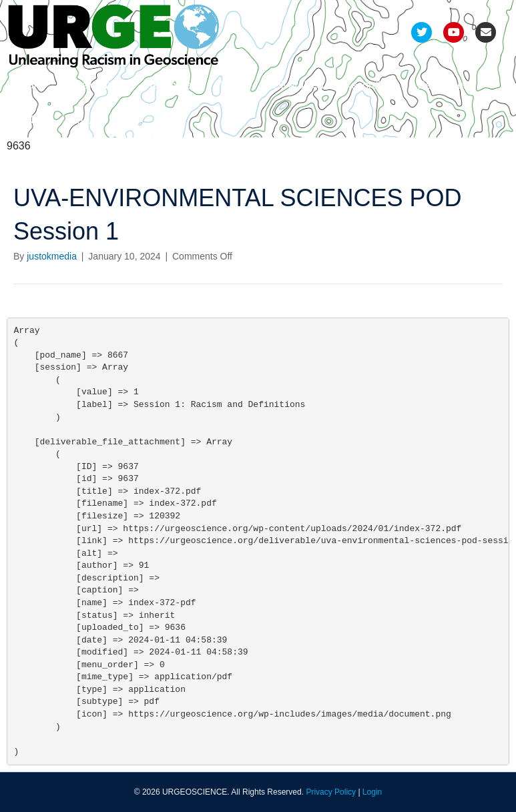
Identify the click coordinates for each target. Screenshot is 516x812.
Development (94, 85)
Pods (232, 85)
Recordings (371, 85)
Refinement (173, 85)
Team (30, 85)
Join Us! (83, 120)
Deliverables (294, 85)
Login (372, 792)
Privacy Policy (331, 792)
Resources (443, 85)
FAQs (30, 120)
